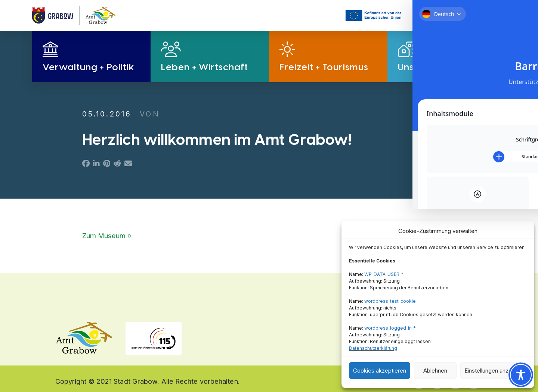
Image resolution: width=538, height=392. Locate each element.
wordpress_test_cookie (390, 301)
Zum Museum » (107, 236)
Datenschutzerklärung (373, 348)
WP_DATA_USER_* (384, 274)
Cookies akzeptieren (380, 371)
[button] (443, 16)
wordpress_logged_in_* (390, 328)
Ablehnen (435, 371)
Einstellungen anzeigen (494, 371)
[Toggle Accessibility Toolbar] (521, 375)
